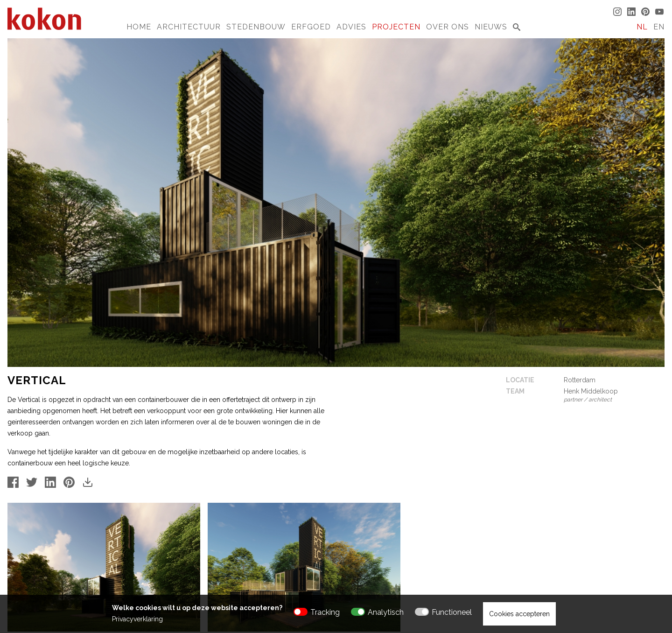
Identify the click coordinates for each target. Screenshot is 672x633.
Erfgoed (311, 27)
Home (139, 27)
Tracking (325, 612)
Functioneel (452, 612)
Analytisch (386, 612)
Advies (351, 27)
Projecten (396, 27)
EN (659, 27)
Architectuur (189, 27)
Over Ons (448, 27)
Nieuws (491, 27)
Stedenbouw (256, 27)
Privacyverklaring (137, 619)
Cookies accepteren (519, 614)
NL (642, 27)
